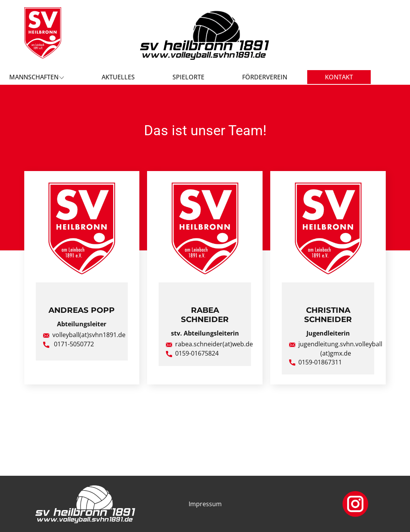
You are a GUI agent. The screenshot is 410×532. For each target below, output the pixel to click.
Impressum (205, 504)
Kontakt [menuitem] (339, 77)
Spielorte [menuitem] (188, 77)
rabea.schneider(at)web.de (209, 344)
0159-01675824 (192, 354)
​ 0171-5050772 (69, 344)
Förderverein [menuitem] (265, 77)
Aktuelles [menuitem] (118, 77)
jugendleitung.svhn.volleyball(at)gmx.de (336, 349)
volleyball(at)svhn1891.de (84, 335)
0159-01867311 (315, 362)
